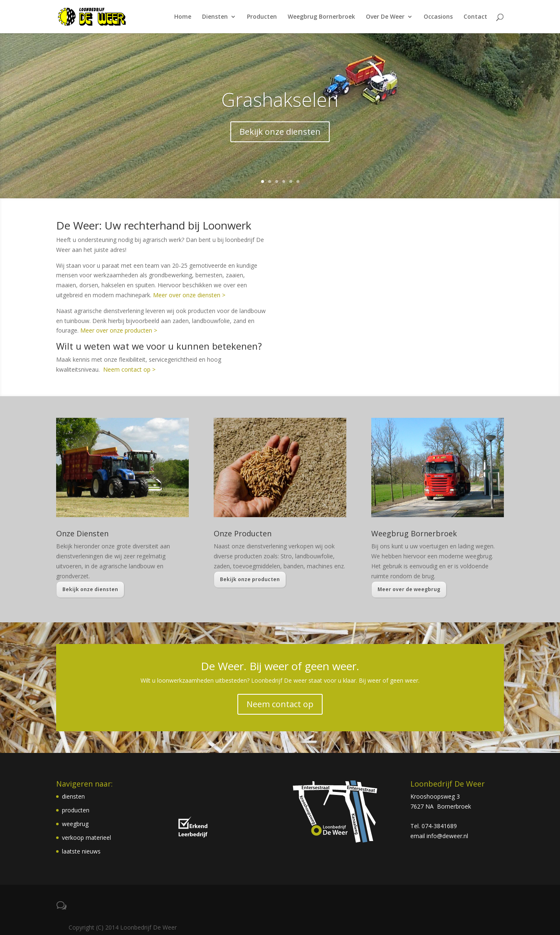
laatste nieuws (81, 851)
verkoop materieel (86, 838)
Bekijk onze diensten (280, 132)
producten (76, 810)
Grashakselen (280, 99)
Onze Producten (243, 533)
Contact (475, 17)
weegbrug (75, 824)
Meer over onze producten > (119, 330)
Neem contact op (280, 704)
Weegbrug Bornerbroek (321, 17)
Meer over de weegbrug (409, 589)
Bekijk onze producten (250, 579)
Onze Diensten (82, 533)
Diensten (215, 17)
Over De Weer (385, 17)
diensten (73, 796)
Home (183, 17)
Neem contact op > (129, 369)
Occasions (438, 17)
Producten (262, 17)
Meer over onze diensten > (189, 295)
